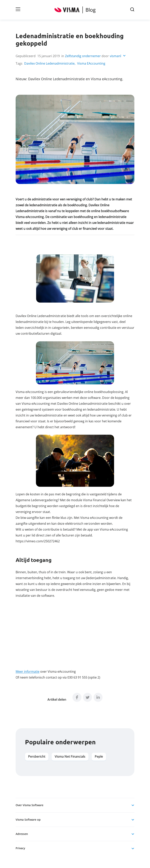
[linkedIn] (98, 697)
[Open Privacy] (133, 848)
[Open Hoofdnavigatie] (18, 10)
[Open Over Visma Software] (133, 805)
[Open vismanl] (118, 56)
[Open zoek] (132, 10)
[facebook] (77, 697)
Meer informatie (28, 672)
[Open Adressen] (133, 834)
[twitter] (87, 697)
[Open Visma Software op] (133, 820)
